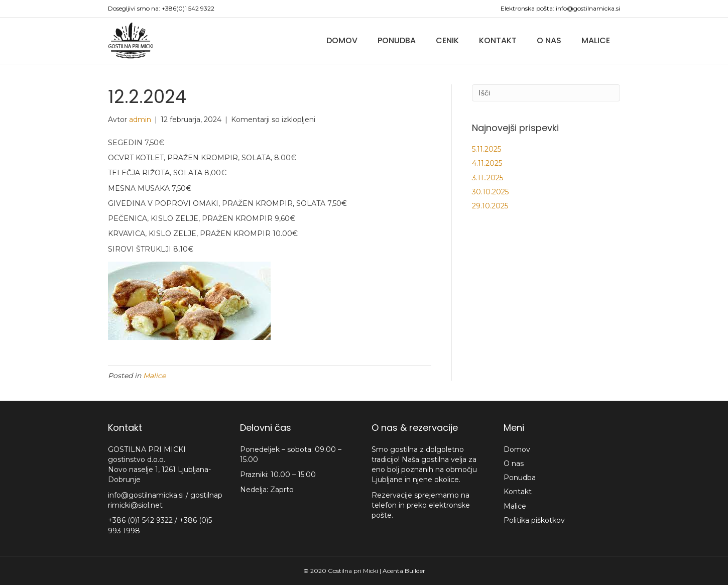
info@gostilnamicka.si (588, 8)
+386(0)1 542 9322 (188, 8)
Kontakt (498, 40)
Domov (342, 40)
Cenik (447, 40)
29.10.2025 (490, 206)
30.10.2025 (490, 192)
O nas (549, 40)
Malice (596, 40)
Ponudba (397, 40)
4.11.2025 (487, 163)
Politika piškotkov (534, 520)
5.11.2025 (487, 149)
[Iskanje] (546, 93)
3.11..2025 (488, 178)
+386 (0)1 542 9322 (141, 520)
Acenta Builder (404, 571)
